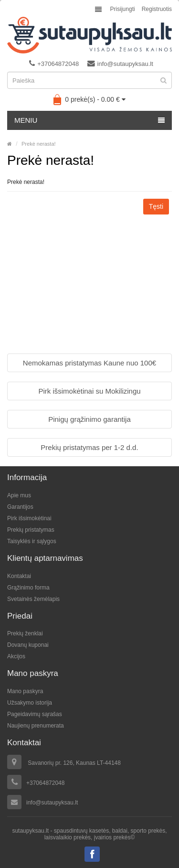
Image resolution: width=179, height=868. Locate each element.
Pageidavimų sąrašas (35, 714)
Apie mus (19, 495)
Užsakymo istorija (30, 703)
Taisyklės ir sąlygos (32, 541)
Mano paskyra (25, 691)
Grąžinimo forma (28, 588)
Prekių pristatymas (31, 530)
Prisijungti (123, 9)
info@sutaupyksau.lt (120, 64)
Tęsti (156, 206)
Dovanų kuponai (28, 645)
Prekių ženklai (25, 633)
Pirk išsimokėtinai (29, 518)
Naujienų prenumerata (36, 726)
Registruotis (157, 9)
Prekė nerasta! (39, 144)
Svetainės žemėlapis (33, 599)
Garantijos (20, 507)
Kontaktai (19, 576)
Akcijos (16, 656)
